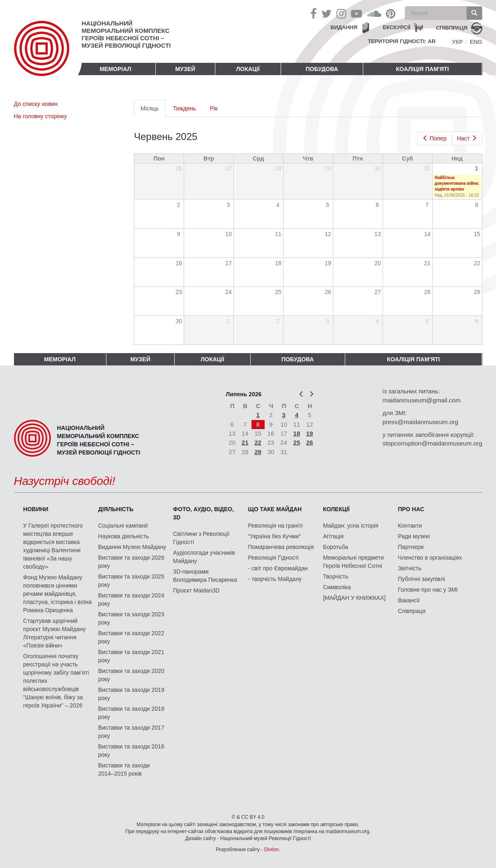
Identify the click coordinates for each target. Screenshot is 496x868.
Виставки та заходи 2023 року (131, 618)
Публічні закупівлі (421, 579)
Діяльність (116, 509)
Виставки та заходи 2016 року (131, 751)
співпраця (452, 28)
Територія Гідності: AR (402, 41)
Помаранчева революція (281, 547)
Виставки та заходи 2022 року (131, 637)
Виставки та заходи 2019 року (131, 694)
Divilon (272, 850)
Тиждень (185, 108)
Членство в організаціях (430, 558)
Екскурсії (397, 27)
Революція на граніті (276, 526)
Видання (344, 27)
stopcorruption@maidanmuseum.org (433, 443)
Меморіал (115, 69)
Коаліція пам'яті (423, 69)
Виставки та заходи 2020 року (131, 675)
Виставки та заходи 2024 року (131, 599)
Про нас (411, 509)
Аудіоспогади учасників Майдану (204, 557)
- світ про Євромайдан (278, 568)
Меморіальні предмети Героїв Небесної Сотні (353, 562)
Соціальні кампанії (123, 526)
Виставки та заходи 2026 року (131, 562)
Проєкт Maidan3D (196, 590)
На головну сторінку (40, 116)
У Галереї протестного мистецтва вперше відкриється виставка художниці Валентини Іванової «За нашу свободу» (53, 546)
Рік (214, 108)
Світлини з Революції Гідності (201, 538)
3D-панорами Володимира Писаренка (205, 576)
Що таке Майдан (275, 509)
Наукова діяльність (124, 536)
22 (258, 442)
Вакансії (409, 600)
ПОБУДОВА (322, 69)
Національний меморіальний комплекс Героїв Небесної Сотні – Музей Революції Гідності (126, 34)
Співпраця (412, 611)
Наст (467, 138)
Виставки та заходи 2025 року (131, 581)
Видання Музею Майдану (132, 547)
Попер (435, 138)
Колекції (336, 509)
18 (297, 433)
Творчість (336, 576)
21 (245, 442)
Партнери (411, 547)
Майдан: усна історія (351, 526)
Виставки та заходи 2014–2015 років (124, 769)
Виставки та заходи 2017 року (131, 732)
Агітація (333, 536)
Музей (186, 69)
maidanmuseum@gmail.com (422, 400)
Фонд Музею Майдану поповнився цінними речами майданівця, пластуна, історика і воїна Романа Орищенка (57, 594)
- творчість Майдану (275, 579)
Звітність (409, 568)
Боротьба (336, 547)
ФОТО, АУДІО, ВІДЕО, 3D (203, 513)
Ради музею (414, 536)
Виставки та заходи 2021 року (131, 656)
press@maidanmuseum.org (420, 422)
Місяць (153, 111)
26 (310, 442)
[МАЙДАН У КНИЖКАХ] (354, 598)
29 (258, 452)
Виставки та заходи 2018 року (131, 713)
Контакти (410, 526)
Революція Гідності (273, 558)
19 (310, 433)
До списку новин (36, 104)
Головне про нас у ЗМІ (428, 590)
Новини (36, 509)
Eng (476, 42)
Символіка (337, 587)
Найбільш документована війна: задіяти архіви (457, 184)
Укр (458, 42)
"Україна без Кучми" (275, 536)
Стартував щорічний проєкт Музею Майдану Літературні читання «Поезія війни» (54, 633)
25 (297, 442)
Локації (248, 69)
